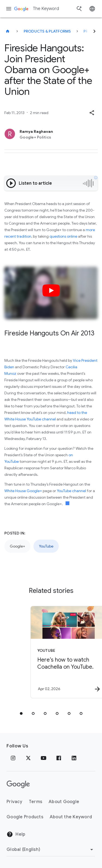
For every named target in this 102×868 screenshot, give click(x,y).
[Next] (94, 31)
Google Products (25, 817)
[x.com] (28, 758)
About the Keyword (71, 817)
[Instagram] (13, 758)
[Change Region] (51, 850)
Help (16, 834)
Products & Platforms (47, 31)
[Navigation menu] (9, 9)
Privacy (14, 802)
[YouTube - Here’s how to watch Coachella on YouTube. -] (61, 652)
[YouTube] (44, 758)
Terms (35, 802)
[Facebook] (59, 758)
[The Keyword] (8, 31)
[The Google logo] (18, 784)
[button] (92, 113)
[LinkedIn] (74, 758)
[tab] (21, 713)
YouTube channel (71, 491)
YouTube (46, 546)
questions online (63, 236)
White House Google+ (23, 491)
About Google (64, 802)
